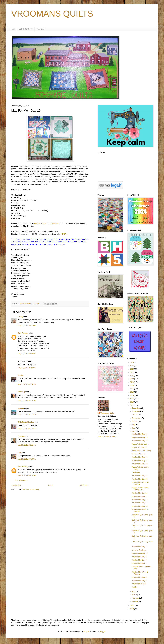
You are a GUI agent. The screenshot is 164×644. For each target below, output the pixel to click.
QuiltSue (21, 436)
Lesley (20, 317)
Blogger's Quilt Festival (140, 444)
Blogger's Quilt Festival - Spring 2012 (141, 489)
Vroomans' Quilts (107, 413)
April (134, 591)
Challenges (136, 472)
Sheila (20, 375)
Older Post (84, 485)
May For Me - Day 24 (139, 461)
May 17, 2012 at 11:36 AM (27, 415)
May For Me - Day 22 (139, 476)
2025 (132, 362)
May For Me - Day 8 (139, 560)
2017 (132, 389)
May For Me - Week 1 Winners (140, 573)
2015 (132, 395)
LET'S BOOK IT (25, 29)
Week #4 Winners (138, 454)
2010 (132, 609)
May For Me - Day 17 (139, 496)
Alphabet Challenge (139, 550)
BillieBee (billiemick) (26, 422)
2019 (132, 382)
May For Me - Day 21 (139, 479)
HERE (64, 234)
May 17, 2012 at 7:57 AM (27, 401)
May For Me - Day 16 (139, 500)
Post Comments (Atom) (30, 489)
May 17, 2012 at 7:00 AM (27, 368)
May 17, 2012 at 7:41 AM (27, 384)
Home (12, 29)
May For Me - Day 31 (139, 434)
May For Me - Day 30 (139, 437)
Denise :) (21, 392)
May (134, 431)
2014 (132, 399)
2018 (132, 385)
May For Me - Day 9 (139, 557)
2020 (132, 379)
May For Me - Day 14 (139, 506)
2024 (132, 366)
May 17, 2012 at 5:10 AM (27, 326)
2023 (132, 369)
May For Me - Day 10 (139, 553)
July (134, 425)
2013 (132, 402)
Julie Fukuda (23, 333)
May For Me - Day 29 (139, 441)
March (135, 595)
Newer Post (16, 485)
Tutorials (41, 29)
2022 (132, 372)
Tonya (43, 224)
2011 (132, 605)
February (136, 598)
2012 (132, 405)
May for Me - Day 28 (139, 447)
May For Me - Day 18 (139, 493)
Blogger (103, 632)
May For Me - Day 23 (139, 464)
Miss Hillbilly (23, 467)
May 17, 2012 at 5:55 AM (27, 354)
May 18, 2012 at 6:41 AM (27, 475)
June (134, 428)
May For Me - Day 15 (139, 503)
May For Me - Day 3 (139, 581)
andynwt (86, 632)
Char (20, 453)
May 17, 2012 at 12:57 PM (27, 429)
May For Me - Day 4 (139, 577)
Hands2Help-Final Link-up (141, 451)
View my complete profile (107, 437)
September (136, 418)
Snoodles (55, 224)
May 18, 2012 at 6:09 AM (27, 459)
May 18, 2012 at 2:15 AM (27, 445)
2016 (132, 392)
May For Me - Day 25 (139, 457)
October (135, 415)
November (136, 411)
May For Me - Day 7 (139, 563)
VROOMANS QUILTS (52, 14)
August (135, 421)
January (135, 601)
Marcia (37, 224)
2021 (132, 376)
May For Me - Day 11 (139, 547)
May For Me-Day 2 (138, 584)
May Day (135, 587)
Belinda (21, 408)
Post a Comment (21, 480)
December (136, 408)
